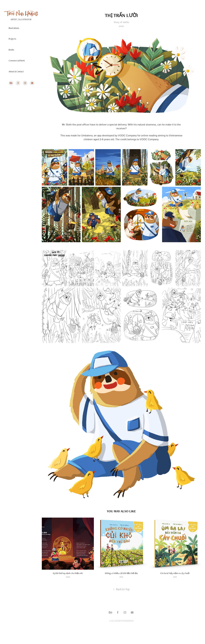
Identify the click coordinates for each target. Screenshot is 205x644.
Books (11, 50)
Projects (12, 39)
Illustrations (14, 28)
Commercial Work (17, 61)
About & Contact (16, 71)
